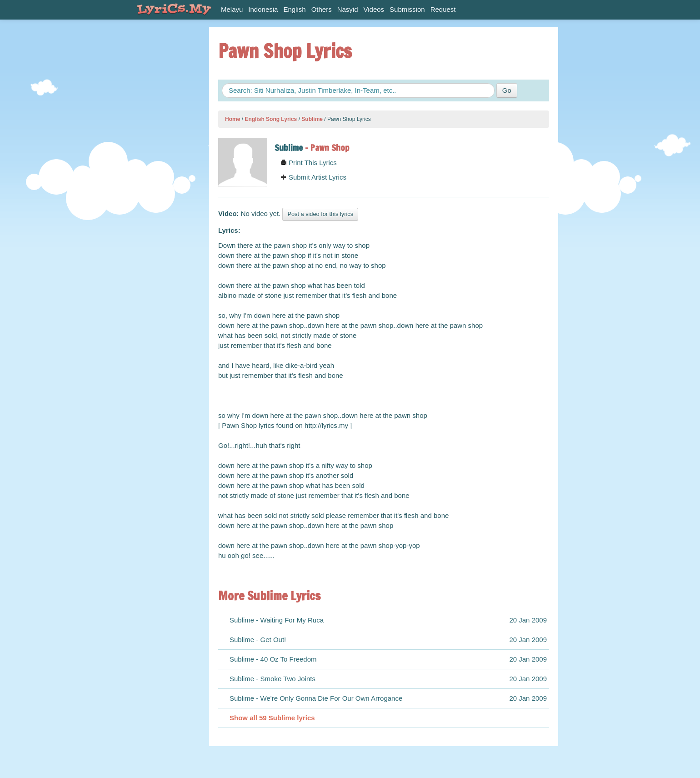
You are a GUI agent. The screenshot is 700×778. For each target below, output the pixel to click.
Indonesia (263, 9)
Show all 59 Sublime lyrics (272, 718)
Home (232, 119)
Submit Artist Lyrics (313, 177)
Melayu (232, 9)
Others (322, 9)
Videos (374, 9)
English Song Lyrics (271, 119)
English (294, 9)
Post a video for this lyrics (320, 214)
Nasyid (348, 9)
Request (443, 9)
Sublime (312, 119)
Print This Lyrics (309, 163)
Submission (407, 9)
